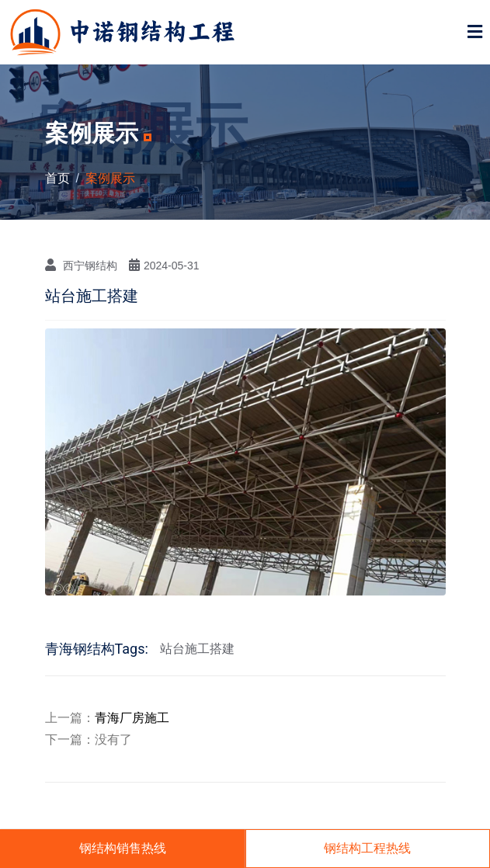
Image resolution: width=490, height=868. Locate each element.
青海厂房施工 (132, 718)
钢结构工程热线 (367, 848)
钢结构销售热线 (123, 848)
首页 (57, 178)
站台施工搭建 (197, 649)
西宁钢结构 (81, 265)
